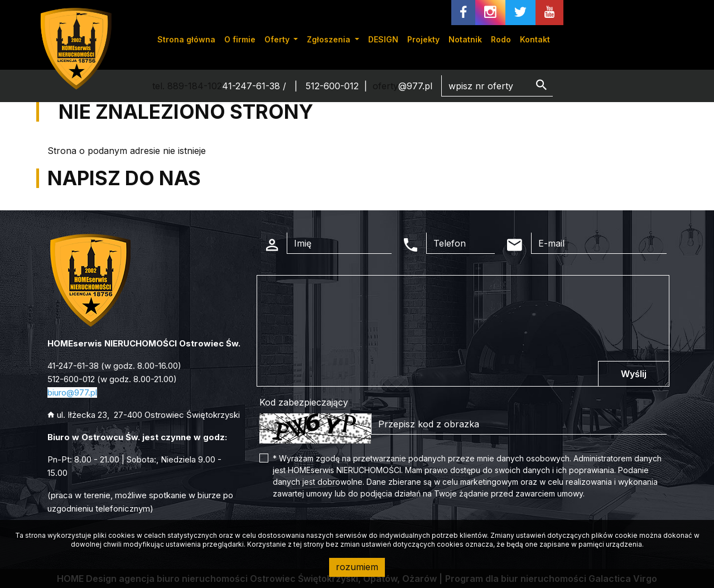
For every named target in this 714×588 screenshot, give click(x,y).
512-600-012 (332, 86)
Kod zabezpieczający (304, 402)
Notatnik (465, 39)
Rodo (501, 39)
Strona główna (186, 39)
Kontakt (535, 39)
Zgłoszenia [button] (330, 39)
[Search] (497, 86)
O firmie (240, 39)
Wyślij (634, 374)
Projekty (423, 39)
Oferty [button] (278, 39)
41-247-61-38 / (255, 86)
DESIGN (383, 39)
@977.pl (415, 86)
